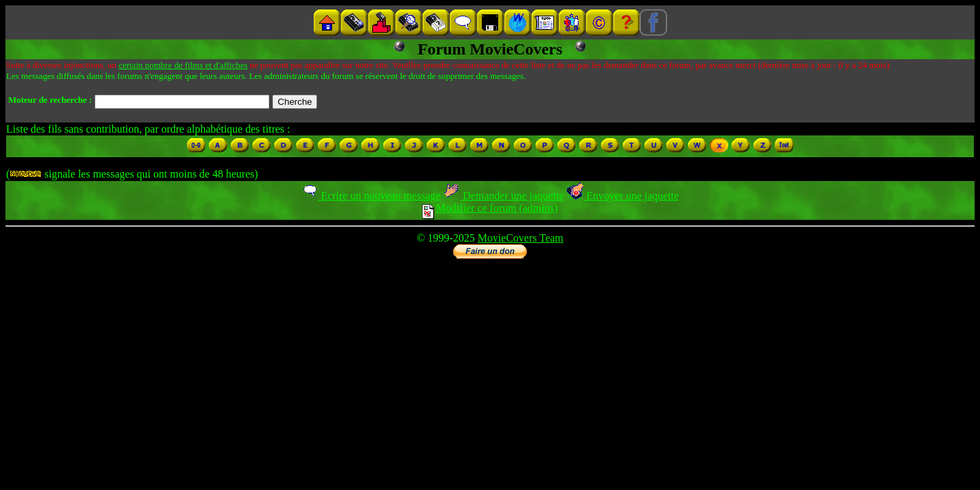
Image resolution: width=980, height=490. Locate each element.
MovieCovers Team (521, 238)
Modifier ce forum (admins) (490, 208)
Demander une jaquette (503, 196)
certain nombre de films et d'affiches (183, 65)
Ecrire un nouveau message (371, 196)
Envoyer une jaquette (622, 196)
